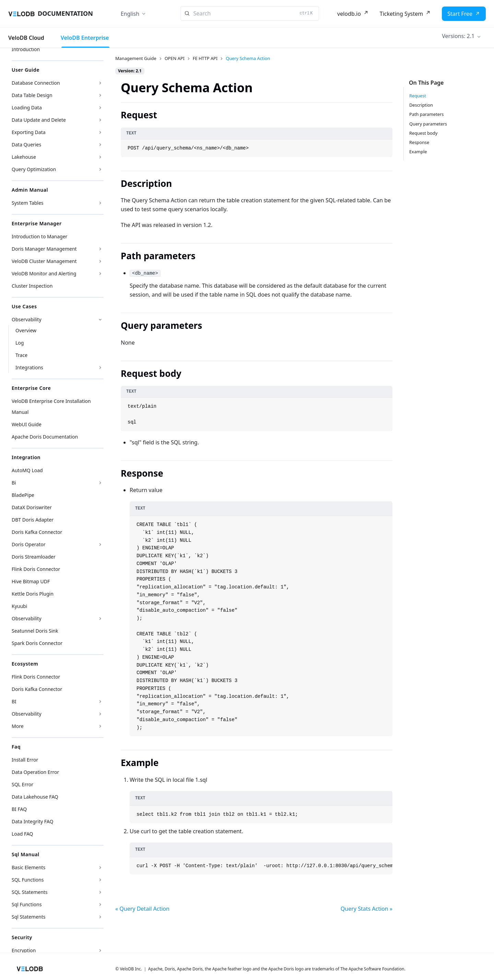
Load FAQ (22, 834)
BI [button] (14, 701)
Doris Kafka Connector (37, 532)
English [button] (130, 14)
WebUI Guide (27, 424)
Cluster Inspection (32, 286)
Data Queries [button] (26, 145)
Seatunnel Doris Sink (35, 631)
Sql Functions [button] (27, 904)
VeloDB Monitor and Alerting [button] (44, 273)
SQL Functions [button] (28, 880)
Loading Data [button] (27, 107)
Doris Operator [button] (29, 544)
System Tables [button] (28, 203)
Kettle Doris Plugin (33, 594)
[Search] (250, 13)
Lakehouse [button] (24, 157)
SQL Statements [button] (30, 892)
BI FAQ (19, 809)
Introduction (26, 49)
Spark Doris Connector (37, 643)
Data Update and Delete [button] (39, 120)
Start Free (460, 14)
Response (419, 142)
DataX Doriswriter (32, 507)
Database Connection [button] (36, 83)
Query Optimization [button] (34, 169)
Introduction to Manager (39, 236)
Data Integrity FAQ (32, 821)
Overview (26, 330)
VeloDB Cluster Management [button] (44, 261)
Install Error (25, 760)
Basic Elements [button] (28, 867)
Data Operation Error (35, 772)
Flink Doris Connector (36, 569)
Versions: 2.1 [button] (458, 36)
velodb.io (349, 14)
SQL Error (22, 784)
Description (421, 105)
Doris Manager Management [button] (44, 249)
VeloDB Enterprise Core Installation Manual (51, 407)
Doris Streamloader (34, 557)
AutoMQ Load (27, 470)
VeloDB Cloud (26, 38)
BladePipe (23, 495)
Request (418, 96)
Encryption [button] (24, 950)
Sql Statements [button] (29, 917)
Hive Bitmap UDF (31, 581)
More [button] (18, 726)
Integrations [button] (29, 367)
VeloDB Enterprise (85, 38)
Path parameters (426, 114)
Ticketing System (401, 14)
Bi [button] (14, 483)
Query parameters (428, 124)
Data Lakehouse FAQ (35, 797)
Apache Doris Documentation (45, 437)
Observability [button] (27, 319)
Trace (21, 355)
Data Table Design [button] (32, 95)
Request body (423, 133)
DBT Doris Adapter (33, 520)
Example (418, 152)
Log (20, 343)
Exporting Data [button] (29, 132)
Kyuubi (19, 606)
